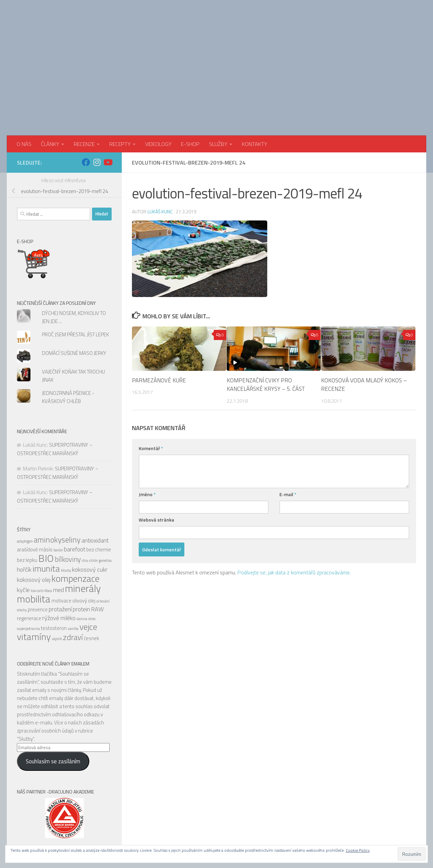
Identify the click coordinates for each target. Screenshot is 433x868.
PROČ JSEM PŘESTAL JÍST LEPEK (75, 284)
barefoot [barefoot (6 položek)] (75, 499)
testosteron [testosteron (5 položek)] (54, 578)
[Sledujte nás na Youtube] (108, 112)
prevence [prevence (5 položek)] (38, 559)
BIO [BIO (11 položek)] (46, 508)
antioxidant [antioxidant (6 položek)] (95, 490)
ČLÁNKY (50, 94)
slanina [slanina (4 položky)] (82, 569)
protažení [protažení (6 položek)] (60, 559)
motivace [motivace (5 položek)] (61, 551)
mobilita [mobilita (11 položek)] (34, 549)
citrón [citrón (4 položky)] (93, 510)
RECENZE (84, 94)
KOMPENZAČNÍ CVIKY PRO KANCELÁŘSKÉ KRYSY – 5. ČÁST (266, 335)
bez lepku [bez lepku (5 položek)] (27, 510)
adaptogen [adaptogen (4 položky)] (25, 491)
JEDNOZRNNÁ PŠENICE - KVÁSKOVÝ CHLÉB (68, 347)
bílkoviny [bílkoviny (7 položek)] (68, 509)
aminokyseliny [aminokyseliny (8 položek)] (57, 490)
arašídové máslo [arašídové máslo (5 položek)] (35, 499)
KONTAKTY (255, 94)
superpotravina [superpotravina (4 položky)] (28, 578)
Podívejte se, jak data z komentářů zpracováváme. (294, 522)
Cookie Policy (358, 850)
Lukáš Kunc (160, 161)
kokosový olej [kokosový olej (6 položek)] (34, 530)
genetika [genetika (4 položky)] (105, 510)
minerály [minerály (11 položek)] (83, 538)
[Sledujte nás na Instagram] (97, 112)
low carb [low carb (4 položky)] (37, 541)
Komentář (151, 398)
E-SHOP (190, 94)
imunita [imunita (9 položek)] (46, 518)
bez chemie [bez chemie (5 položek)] (99, 499)
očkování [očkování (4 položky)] (103, 551)
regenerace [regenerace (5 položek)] (29, 568)
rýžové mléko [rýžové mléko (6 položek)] (59, 568)
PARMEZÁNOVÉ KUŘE (159, 330)
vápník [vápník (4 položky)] (57, 589)
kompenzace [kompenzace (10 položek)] (75, 528)
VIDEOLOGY (158, 94)
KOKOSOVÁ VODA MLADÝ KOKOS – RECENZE (364, 335)
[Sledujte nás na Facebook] (86, 112)
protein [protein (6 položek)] (81, 559)
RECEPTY (120, 94)
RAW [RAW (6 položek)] (97, 559)
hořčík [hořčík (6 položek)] (24, 519)
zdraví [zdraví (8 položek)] (73, 587)
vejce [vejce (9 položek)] (88, 577)
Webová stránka (156, 470)
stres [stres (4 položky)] (92, 569)
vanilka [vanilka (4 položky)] (73, 578)
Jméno (147, 444)
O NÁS (24, 94)
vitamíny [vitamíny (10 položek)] (34, 587)
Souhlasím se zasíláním (53, 711)
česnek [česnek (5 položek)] (92, 588)
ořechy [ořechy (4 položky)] (22, 560)
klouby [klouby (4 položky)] (66, 520)
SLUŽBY (218, 94)
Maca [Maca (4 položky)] (48, 541)
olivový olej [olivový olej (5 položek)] (84, 551)
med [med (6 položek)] (59, 540)
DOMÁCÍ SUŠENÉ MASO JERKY (74, 303)
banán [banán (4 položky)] (58, 500)
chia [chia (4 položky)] (85, 510)
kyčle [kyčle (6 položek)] (23, 540)
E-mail (288, 444)
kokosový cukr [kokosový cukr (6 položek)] (90, 519)
